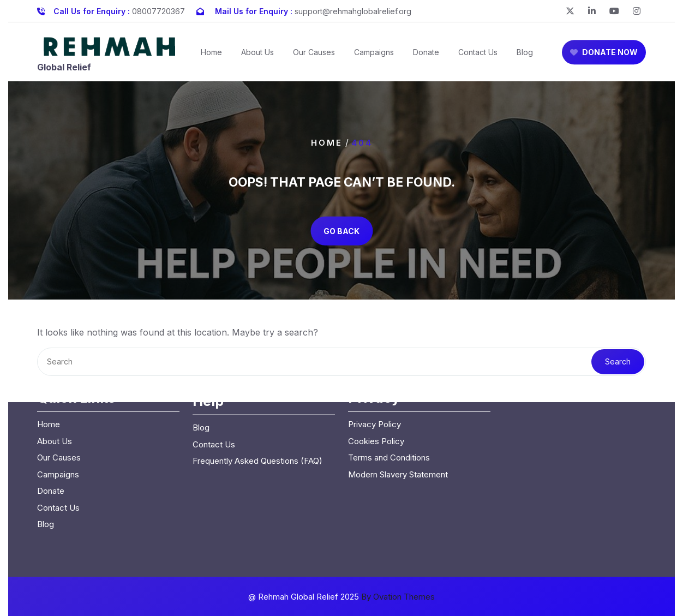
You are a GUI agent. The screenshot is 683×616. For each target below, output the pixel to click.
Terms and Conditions (389, 407)
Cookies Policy (376, 391)
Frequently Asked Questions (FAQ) (257, 411)
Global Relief (64, 70)
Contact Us (478, 55)
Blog (525, 55)
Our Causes (314, 55)
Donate (426, 55)
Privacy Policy (375, 374)
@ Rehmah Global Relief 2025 (341, 597)
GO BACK (341, 231)
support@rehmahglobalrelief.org (353, 10)
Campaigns (374, 55)
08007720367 (158, 10)
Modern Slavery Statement (398, 424)
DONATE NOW (604, 55)
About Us (257, 55)
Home (211, 55)
